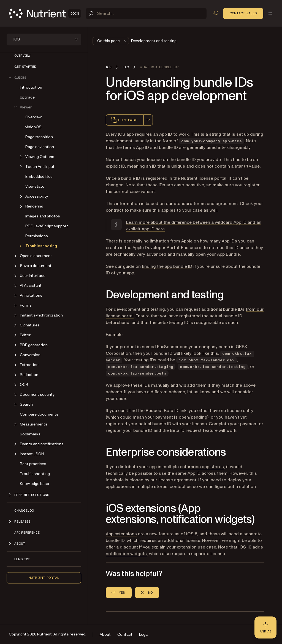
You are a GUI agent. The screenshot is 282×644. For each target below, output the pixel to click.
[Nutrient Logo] (45, 13)
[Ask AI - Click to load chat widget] (265, 627)
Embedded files (39, 177)
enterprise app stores (202, 467)
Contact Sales (243, 13)
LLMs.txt (22, 559)
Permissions (37, 236)
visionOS (33, 127)
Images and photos (43, 216)
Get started (25, 67)
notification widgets (126, 554)
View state (35, 186)
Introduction (31, 87)
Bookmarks (30, 434)
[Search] (146, 13)
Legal (144, 635)
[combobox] (148, 120)
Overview (22, 56)
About (105, 635)
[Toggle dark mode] (216, 13)
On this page (112, 41)
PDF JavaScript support (47, 226)
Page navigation (40, 147)
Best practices (33, 464)
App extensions (121, 534)
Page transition (39, 137)
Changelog (24, 511)
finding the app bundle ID (167, 266)
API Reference (27, 533)
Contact (125, 635)
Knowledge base (34, 484)
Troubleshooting (41, 246)
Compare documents (39, 414)
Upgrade (27, 97)
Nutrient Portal (44, 578)
